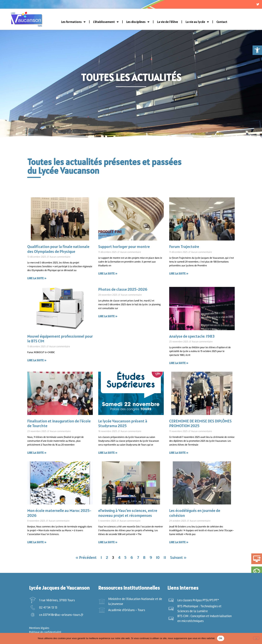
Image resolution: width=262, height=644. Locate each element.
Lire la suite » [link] (37, 279)
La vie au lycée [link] (197, 23)
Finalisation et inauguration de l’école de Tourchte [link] (59, 425)
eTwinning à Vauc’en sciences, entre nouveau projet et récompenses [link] (128, 514)
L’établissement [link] (106, 23)
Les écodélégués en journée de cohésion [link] (195, 514)
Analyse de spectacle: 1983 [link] (192, 337)
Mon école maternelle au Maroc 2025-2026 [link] (59, 514)
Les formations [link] (73, 23)
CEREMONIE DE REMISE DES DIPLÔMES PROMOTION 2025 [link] (200, 425)
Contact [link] (222, 23)
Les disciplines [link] (138, 23)
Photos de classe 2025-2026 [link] (123, 291)
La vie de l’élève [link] (167, 23)
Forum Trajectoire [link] (184, 248)
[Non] (256, 638)
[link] (257, 50)
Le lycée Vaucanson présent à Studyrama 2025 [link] (123, 425)
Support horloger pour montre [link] (124, 248)
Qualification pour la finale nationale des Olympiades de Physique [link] (58, 250)
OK (221, 638)
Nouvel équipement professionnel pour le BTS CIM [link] (60, 340)
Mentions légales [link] (39, 629)
